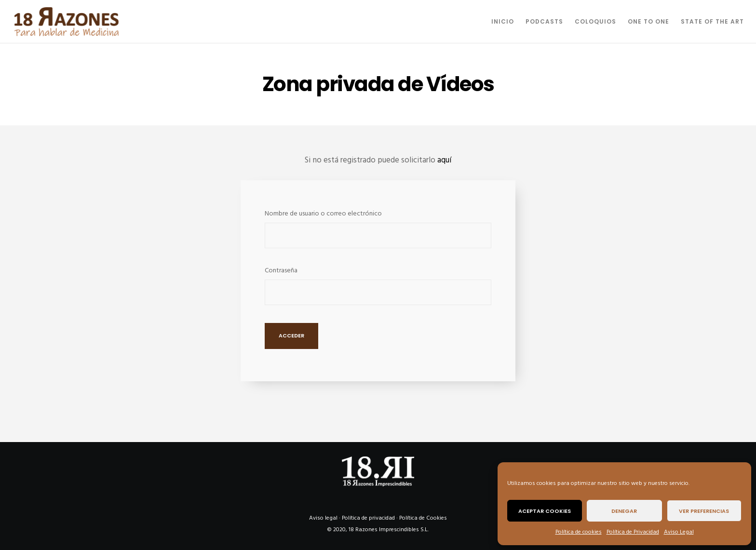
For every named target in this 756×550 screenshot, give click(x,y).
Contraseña (281, 270)
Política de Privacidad (633, 532)
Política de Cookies (423, 518)
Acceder (291, 335)
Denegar (624, 511)
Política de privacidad (368, 518)
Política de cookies (579, 532)
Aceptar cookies (545, 511)
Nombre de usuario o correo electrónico (323, 213)
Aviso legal (323, 518)
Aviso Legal (679, 532)
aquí (444, 160)
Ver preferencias (704, 511)
